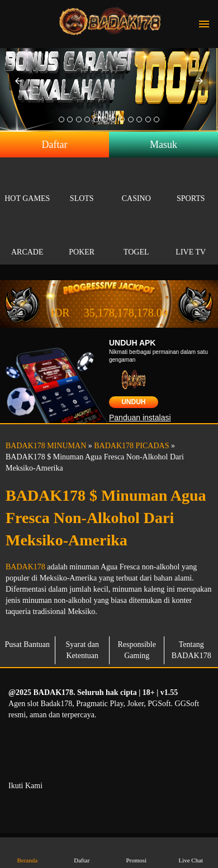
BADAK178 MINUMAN (46, 446)
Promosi (136, 852)
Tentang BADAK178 (191, 650)
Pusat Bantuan (28, 644)
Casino (136, 186)
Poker (82, 239)
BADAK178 (25, 567)
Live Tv (191, 239)
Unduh (133, 402)
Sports (191, 186)
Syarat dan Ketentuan (82, 650)
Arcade (27, 239)
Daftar (55, 145)
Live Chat (191, 852)
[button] (18, 81)
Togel (136, 239)
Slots (82, 186)
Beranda (27, 852)
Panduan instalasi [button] (140, 418)
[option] (61, 119)
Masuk (163, 145)
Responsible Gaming (137, 650)
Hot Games (27, 186)
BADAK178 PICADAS (131, 446)
